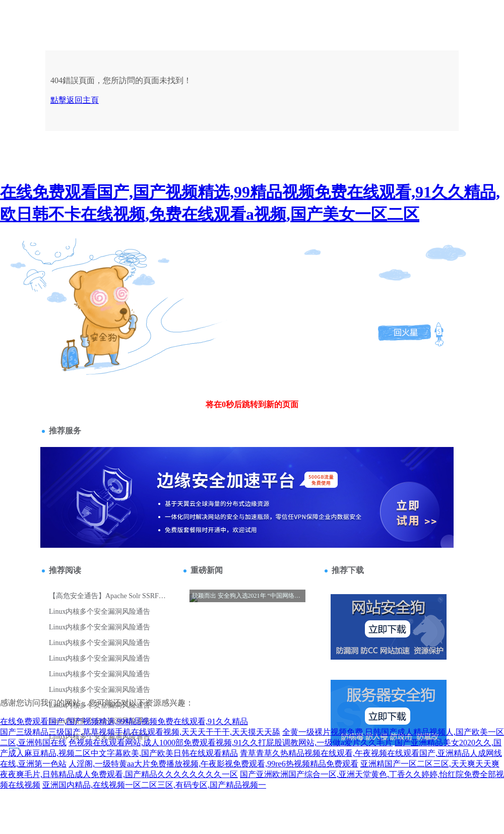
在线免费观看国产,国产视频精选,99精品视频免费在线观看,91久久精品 (124, 721)
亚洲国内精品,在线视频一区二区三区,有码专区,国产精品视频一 (154, 785)
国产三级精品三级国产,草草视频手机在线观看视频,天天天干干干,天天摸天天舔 (140, 732)
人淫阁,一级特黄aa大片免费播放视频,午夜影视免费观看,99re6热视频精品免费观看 (213, 764)
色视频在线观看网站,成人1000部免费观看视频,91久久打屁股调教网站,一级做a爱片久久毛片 (231, 743)
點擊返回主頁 (75, 100)
